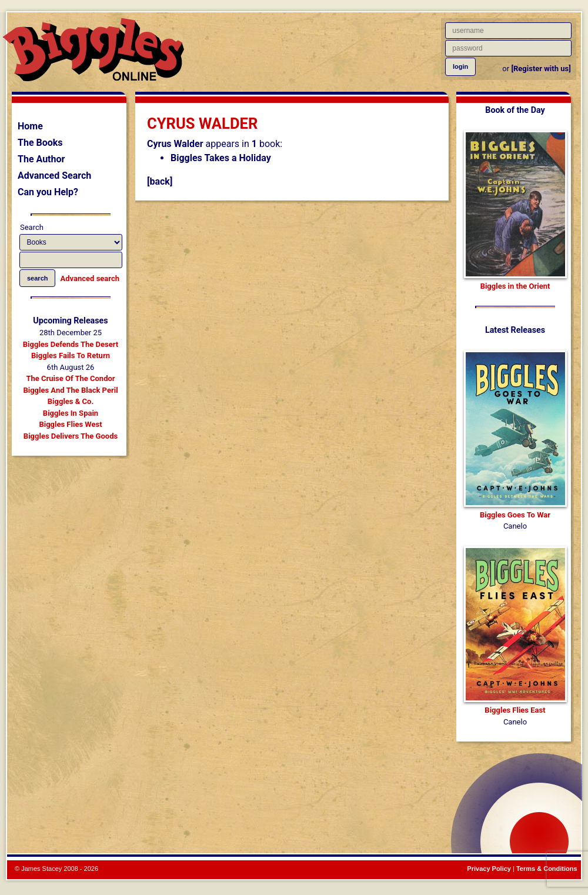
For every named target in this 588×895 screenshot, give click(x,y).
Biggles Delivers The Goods (71, 436)
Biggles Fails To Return (71, 355)
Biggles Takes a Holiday (221, 158)
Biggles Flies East (515, 710)
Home (30, 126)
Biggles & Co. (71, 401)
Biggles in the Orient (515, 286)
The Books (40, 143)
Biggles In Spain (71, 413)
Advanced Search (54, 176)
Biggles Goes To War (515, 515)
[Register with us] (541, 69)
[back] (160, 181)
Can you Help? (48, 192)
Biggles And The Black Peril (70, 390)
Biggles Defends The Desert (71, 344)
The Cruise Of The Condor (70, 378)
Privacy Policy (489, 869)
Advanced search (90, 278)
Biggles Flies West (70, 424)
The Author (41, 159)
